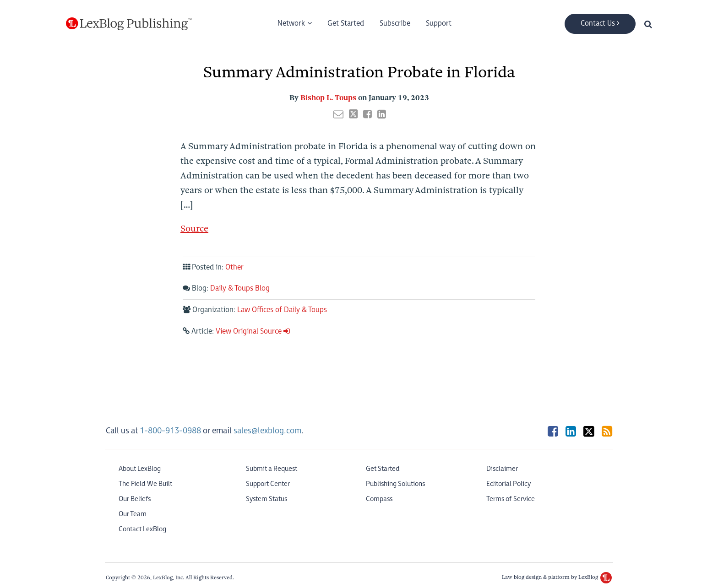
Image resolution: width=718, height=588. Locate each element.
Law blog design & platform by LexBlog (557, 577)
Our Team (133, 514)
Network (291, 24)
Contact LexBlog (142, 529)
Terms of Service (511, 499)
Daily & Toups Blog (240, 289)
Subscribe (395, 24)
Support (439, 24)
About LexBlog (140, 469)
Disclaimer (502, 469)
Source (194, 229)
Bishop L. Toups (328, 98)
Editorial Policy (509, 484)
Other (234, 267)
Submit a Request (272, 469)
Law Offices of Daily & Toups (282, 310)
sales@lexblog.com (267, 431)
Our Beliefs (135, 499)
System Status (267, 499)
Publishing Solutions (395, 484)
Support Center (268, 484)
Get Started (346, 24)
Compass (379, 499)
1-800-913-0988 (170, 431)
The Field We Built (145, 484)
